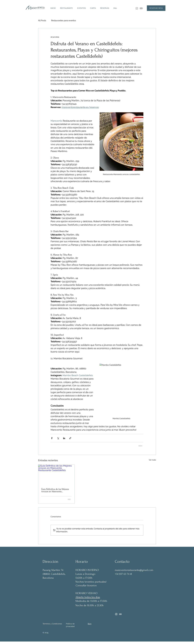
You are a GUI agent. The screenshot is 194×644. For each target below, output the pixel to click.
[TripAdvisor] (141, 8)
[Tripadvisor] (120, 614)
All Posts (42, 20)
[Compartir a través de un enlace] (70, 438)
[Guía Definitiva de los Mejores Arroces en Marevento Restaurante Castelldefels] (56, 475)
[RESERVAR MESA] (156, 8)
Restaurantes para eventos (64, 20)
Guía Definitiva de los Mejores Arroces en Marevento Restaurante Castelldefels (55, 490)
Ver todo (152, 460)
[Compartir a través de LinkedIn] (64, 438)
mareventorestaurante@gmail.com (134, 570)
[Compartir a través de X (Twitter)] (58, 438)
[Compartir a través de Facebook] (52, 438)
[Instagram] (137, 8)
